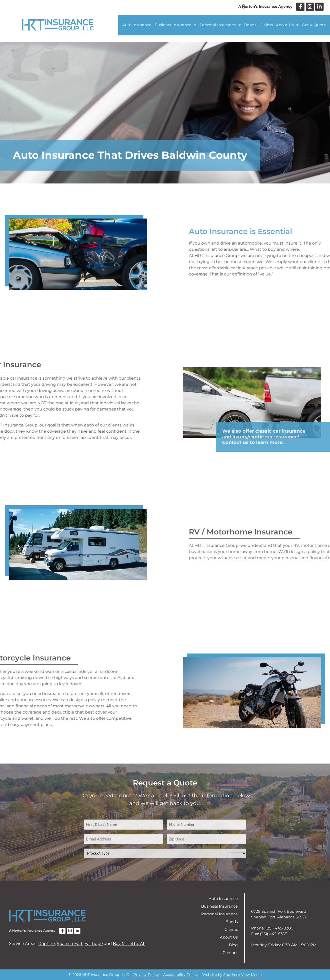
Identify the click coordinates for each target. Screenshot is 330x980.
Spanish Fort (70, 944)
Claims (266, 25)
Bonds (250, 25)
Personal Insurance (220, 25)
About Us (287, 25)
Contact (230, 953)
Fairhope (94, 944)
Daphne (47, 944)
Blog (233, 945)
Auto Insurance (137, 25)
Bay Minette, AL (129, 944)
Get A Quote (314, 25)
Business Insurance (175, 25)
